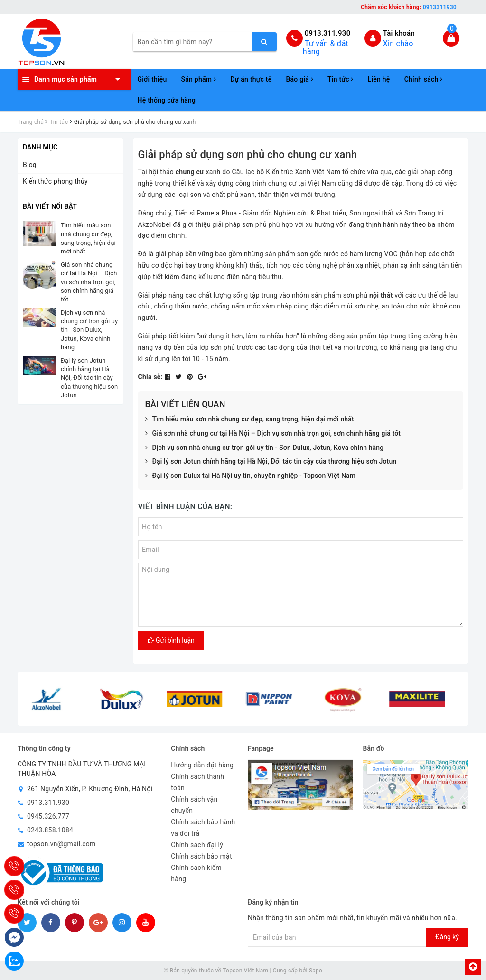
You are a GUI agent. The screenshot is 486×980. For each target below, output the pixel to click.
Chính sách (424, 79)
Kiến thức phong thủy (55, 181)
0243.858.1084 (50, 830)
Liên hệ (379, 79)
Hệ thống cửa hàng (167, 100)
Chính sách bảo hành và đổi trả (203, 828)
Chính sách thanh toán (197, 782)
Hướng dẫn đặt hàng (202, 765)
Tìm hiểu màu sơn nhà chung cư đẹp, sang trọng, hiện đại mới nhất (250, 420)
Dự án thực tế (251, 79)
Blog (30, 165)
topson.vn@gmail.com (61, 844)
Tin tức (341, 79)
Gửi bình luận (171, 640)
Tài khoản (399, 33)
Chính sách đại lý (197, 845)
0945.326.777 (48, 816)
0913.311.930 (328, 33)
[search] (264, 42)
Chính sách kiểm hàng (196, 873)
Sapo (316, 971)
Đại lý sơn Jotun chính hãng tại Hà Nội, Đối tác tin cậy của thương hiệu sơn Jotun (271, 462)
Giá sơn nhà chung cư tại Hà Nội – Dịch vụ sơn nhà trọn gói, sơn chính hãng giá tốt (273, 434)
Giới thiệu (152, 79)
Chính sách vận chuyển (194, 805)
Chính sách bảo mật (201, 856)
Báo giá (299, 79)
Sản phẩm (199, 79)
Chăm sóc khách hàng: (409, 7)
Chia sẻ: (150, 377)
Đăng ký (447, 937)
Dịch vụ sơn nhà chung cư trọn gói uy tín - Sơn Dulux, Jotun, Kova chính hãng (265, 448)
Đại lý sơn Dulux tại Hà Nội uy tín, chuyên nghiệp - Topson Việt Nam (251, 476)
